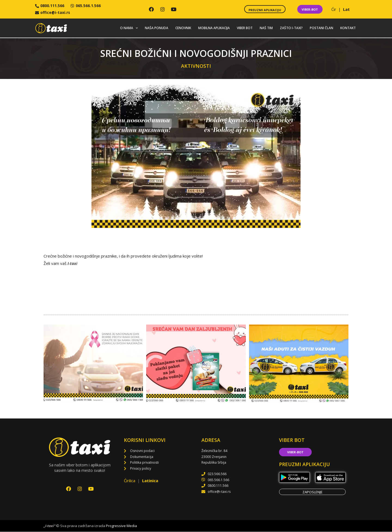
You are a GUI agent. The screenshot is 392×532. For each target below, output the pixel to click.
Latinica (150, 481)
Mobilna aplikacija (214, 28)
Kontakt (348, 28)
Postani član (321, 28)
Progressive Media (121, 526)
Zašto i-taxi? (291, 28)
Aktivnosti (196, 66)
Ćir (334, 9)
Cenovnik (183, 28)
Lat (346, 9)
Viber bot (245, 28)
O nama (129, 28)
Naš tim (266, 28)
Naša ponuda (157, 28)
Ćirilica (130, 481)
